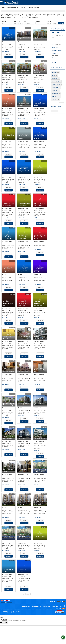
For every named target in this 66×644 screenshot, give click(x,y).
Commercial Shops (56, 50)
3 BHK (60, 36)
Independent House (56, 43)
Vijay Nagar (55, 78)
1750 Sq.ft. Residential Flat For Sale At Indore (39, 270)
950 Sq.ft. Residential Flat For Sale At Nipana (40, 237)
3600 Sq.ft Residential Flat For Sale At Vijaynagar (8, 337)
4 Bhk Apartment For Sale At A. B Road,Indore (24, 436)
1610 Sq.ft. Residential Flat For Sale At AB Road (24, 237)
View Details (9, 54)
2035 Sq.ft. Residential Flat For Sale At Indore (39, 303)
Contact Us (55, 607)
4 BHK (60, 45)
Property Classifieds (58, 605)
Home (3, 11)
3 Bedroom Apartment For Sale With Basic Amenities (8, 370)
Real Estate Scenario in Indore (43, 605)
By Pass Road (55, 93)
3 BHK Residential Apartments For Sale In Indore (24, 170)
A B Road (23, 11)
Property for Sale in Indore (15, 11)
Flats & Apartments (57, 32)
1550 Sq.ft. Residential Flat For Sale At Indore (8, 303)
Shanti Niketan (55, 96)
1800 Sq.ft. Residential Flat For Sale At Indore (24, 270)
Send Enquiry (9, 57)
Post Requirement (36, 607)
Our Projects (47, 607)
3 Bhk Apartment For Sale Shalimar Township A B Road (40, 436)
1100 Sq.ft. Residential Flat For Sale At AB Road (8, 237)
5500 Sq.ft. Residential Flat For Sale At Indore (8, 270)
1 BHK (53, 36)
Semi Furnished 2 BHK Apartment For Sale (40, 370)
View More (62, 102)
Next (28, 594)
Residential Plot (55, 40)
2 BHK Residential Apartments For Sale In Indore (40, 137)
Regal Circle (55, 99)
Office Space (55, 47)
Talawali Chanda (56, 84)
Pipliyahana (55, 90)
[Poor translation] (5, 623)
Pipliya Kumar (55, 87)
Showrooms (55, 58)
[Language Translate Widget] (7, 602)
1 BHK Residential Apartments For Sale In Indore (8, 170)
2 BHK (56, 36)
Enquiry (62, 607)
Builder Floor (55, 53)
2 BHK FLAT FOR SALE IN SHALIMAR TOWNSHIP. (9, 536)
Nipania (54, 75)
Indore (6, 11)
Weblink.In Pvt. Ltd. (17, 613)
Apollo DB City (55, 81)
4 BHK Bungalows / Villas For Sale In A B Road (24, 470)
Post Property (26, 607)
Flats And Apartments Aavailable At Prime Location (9, 104)
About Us (31, 605)
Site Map (59, 608)
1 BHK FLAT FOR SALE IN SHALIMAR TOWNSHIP (24, 536)
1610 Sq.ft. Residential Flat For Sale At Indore (24, 303)
